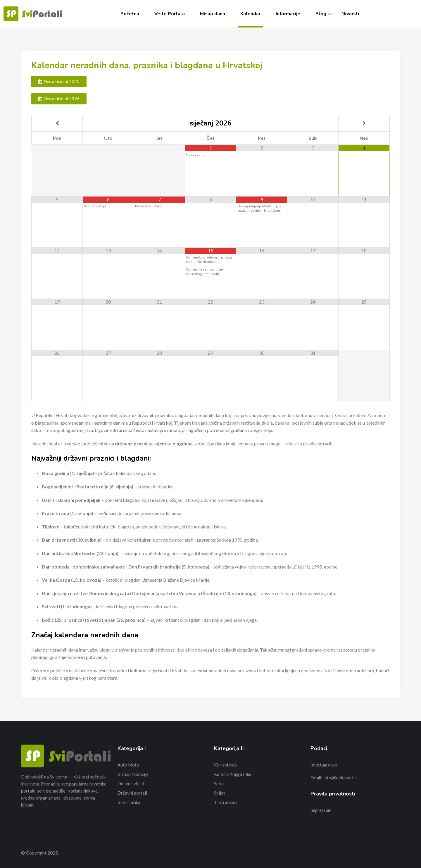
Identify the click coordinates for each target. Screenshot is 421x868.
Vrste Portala (170, 14)
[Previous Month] (57, 123)
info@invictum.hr (340, 778)
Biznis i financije (133, 774)
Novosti (350, 14)
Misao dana (213, 14)
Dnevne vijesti (132, 783)
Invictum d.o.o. (324, 765)
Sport (219, 783)
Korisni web (225, 765)
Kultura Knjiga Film (233, 774)
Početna (130, 14)
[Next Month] (364, 123)
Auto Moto (128, 765)
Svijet (220, 793)
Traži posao (225, 802)
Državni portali (132, 793)
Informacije (288, 14)
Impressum (321, 810)
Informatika (129, 802)
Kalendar (250, 14)
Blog (321, 14)
